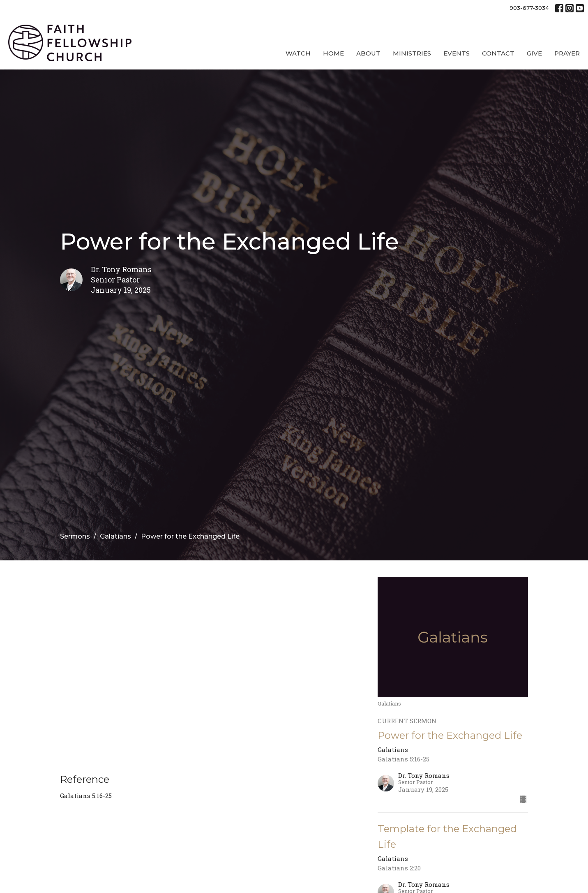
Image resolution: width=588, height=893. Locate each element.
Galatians (115, 536)
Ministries (412, 53)
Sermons (75, 536)
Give (534, 53)
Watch (298, 53)
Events (457, 53)
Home (333, 53)
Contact (498, 53)
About (368, 53)
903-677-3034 (529, 8)
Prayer (567, 53)
